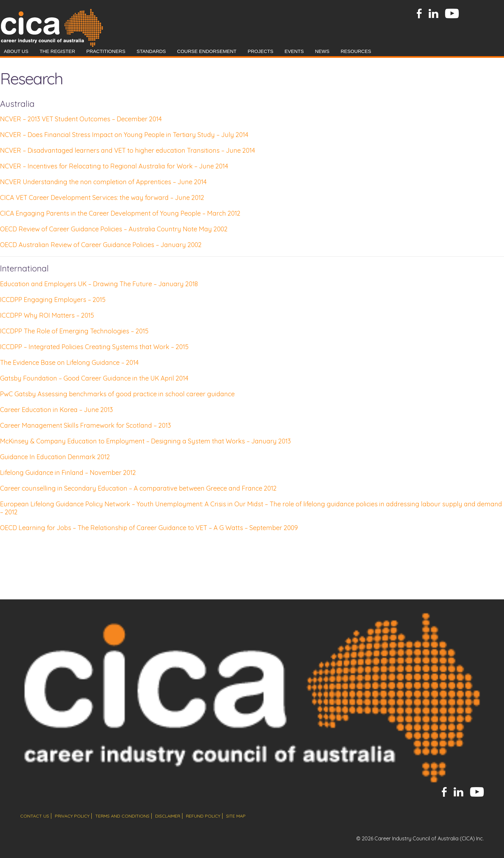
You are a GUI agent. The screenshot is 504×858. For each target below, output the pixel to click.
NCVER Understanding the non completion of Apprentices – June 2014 (103, 182)
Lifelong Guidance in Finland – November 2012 (68, 472)
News (322, 51)
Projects (260, 51)
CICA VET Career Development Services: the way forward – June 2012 (102, 197)
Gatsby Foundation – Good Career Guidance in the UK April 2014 (94, 378)
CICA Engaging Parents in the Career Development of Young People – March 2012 (120, 213)
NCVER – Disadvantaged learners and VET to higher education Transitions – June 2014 (128, 150)
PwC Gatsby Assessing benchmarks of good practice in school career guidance (117, 394)
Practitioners (106, 51)
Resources (356, 51)
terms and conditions (122, 816)
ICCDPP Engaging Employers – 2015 (53, 300)
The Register (57, 51)
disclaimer (168, 816)
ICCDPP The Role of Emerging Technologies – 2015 (74, 331)
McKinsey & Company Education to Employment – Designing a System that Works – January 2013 (145, 441)
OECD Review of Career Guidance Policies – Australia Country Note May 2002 (114, 229)
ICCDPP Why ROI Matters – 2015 (47, 315)
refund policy (203, 816)
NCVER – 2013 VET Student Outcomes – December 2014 (81, 119)
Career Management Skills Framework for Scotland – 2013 (85, 425)
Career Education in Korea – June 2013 (56, 410)
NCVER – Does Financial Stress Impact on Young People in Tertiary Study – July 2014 (124, 135)
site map (236, 816)
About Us (16, 51)
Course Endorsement (207, 51)
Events (294, 51)
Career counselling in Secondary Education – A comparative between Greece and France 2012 (138, 488)
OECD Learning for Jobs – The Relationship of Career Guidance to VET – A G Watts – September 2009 (149, 528)
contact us (35, 816)
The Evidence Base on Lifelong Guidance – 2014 (69, 362)
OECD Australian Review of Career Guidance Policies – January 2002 (101, 245)
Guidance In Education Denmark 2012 (55, 457)
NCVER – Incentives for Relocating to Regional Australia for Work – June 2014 (114, 166)
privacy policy (72, 816)
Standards (151, 51)
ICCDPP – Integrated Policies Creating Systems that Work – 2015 (94, 347)
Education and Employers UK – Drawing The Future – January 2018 (99, 284)
